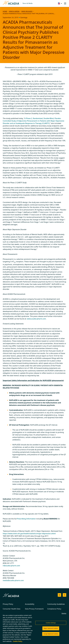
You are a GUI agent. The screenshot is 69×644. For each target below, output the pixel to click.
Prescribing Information (26, 519)
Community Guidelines (56, 604)
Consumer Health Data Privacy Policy (12, 610)
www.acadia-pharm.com (36, 319)
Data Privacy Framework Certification (34, 610)
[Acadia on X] (64, 595)
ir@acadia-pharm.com (11, 566)
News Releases (27, 11)
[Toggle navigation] (65, 3)
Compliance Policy (54, 609)
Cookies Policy (20, 622)
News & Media (28, 3)
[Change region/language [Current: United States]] (60, 3)
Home (5, 11)
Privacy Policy (8, 604)
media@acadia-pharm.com (13, 580)
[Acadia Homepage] (11, 3)
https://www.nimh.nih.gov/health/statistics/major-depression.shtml (29, 534)
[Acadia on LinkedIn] (59, 595)
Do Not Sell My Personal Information (15, 626)
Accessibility (30, 604)
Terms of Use (7, 622)
